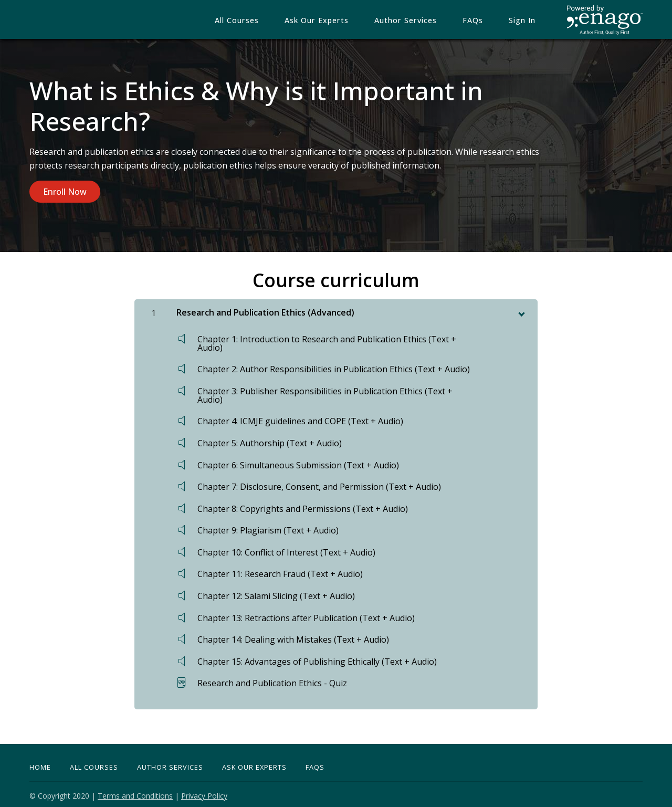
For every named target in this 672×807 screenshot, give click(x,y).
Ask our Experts (335, 20)
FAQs (482, 20)
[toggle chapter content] (521, 309)
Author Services (420, 20)
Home (40, 764)
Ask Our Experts (254, 764)
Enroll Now (65, 192)
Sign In (526, 20)
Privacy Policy (204, 793)
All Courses (260, 20)
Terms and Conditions (135, 793)
